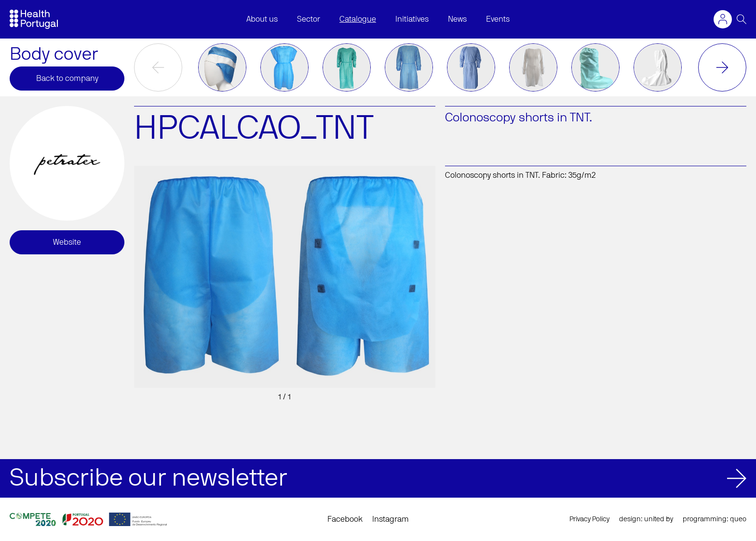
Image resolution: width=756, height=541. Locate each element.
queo (738, 519)
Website (67, 242)
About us (262, 19)
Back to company (67, 79)
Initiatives (412, 19)
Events (498, 19)
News (457, 19)
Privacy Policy (589, 519)
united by (659, 519)
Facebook (345, 519)
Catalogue (358, 19)
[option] (223, 67)
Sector (309, 19)
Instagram (391, 519)
